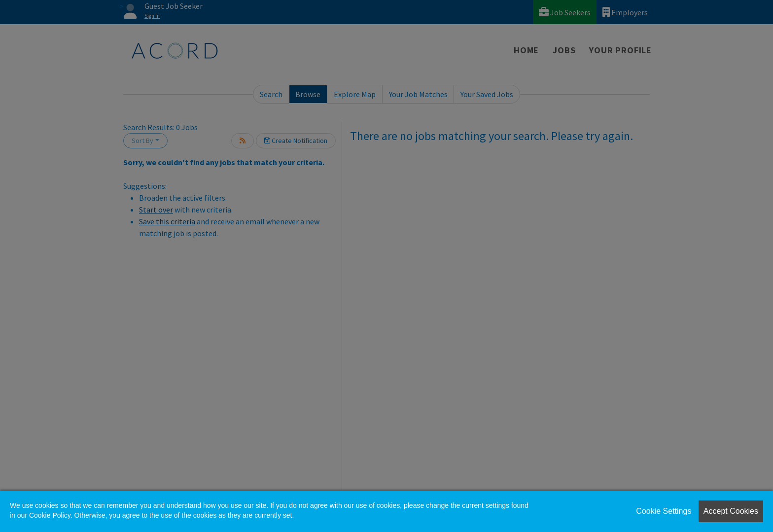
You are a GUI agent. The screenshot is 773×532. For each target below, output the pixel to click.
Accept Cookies (731, 511)
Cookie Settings (664, 511)
